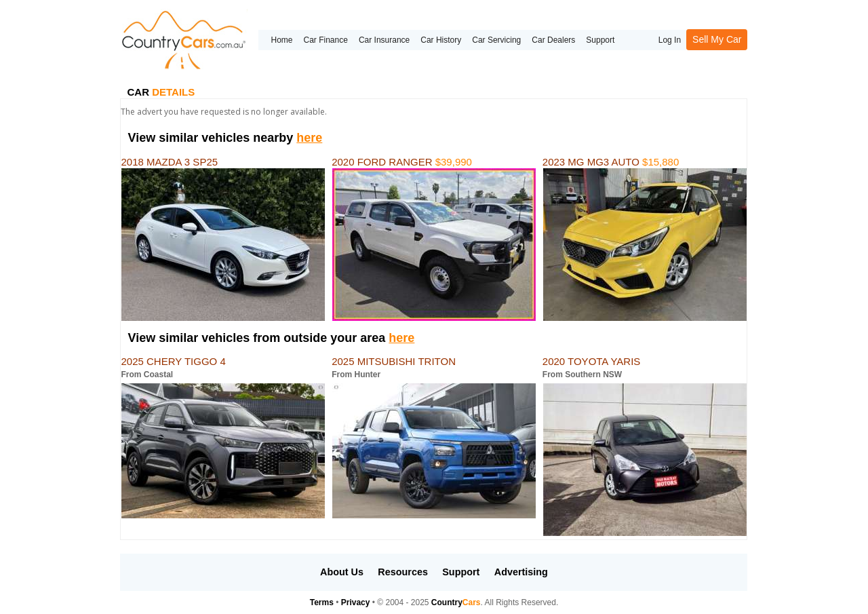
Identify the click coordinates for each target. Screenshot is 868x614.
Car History (441, 40)
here (309, 138)
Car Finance (326, 40)
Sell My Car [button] (717, 39)
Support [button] (461, 572)
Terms (322, 602)
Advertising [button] (521, 572)
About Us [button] (342, 572)
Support (600, 40)
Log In (670, 40)
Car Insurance (384, 40)
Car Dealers (553, 40)
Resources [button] (403, 572)
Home (281, 40)
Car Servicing (496, 40)
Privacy (356, 602)
